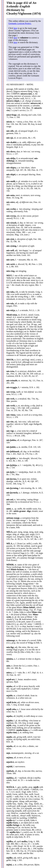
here (15, 28)
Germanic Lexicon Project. (20, 23)
